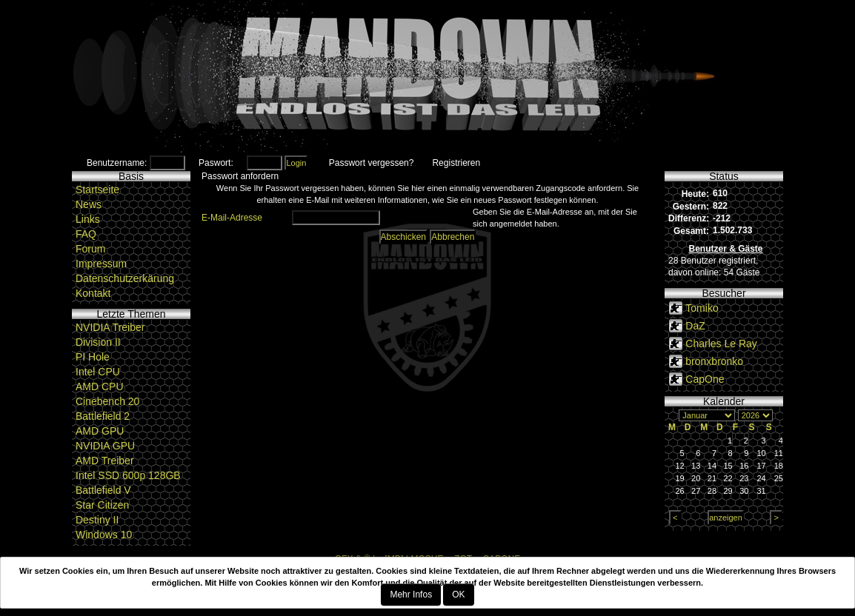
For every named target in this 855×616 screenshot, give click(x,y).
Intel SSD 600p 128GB (128, 475)
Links (88, 219)
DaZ (695, 326)
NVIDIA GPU (105, 446)
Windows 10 (104, 535)
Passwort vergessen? (372, 163)
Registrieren (456, 163)
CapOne (705, 379)
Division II (98, 342)
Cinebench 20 (107, 401)
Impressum (101, 264)
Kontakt (93, 293)
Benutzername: (117, 163)
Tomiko (702, 308)
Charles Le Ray (721, 344)
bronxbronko (714, 361)
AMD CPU (100, 386)
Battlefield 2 (103, 416)
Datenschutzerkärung (125, 278)
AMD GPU (100, 431)
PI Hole (93, 357)
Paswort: (216, 163)
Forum (90, 249)
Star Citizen (102, 505)
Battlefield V (103, 490)
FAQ (86, 234)
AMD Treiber (105, 461)
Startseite (97, 190)
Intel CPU (98, 372)
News (89, 204)
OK (458, 595)
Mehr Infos (411, 595)
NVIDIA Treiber (110, 327)
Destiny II (97, 520)
